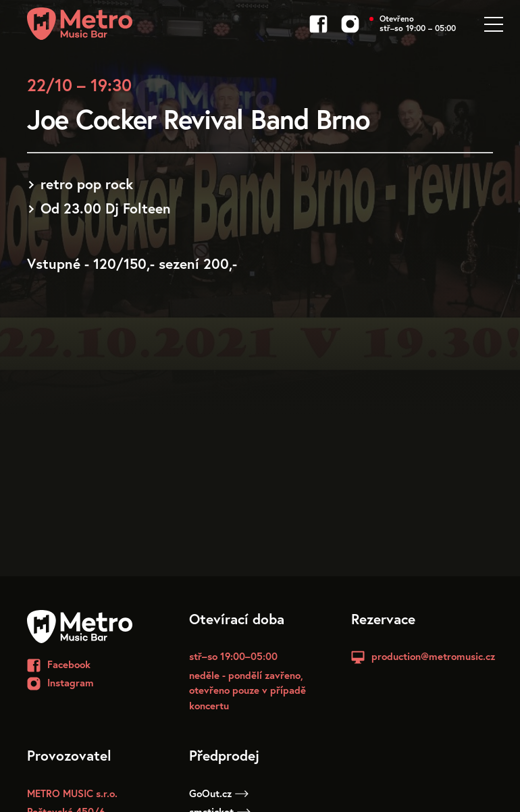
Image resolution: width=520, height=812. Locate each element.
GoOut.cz (219, 793)
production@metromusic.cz (433, 656)
